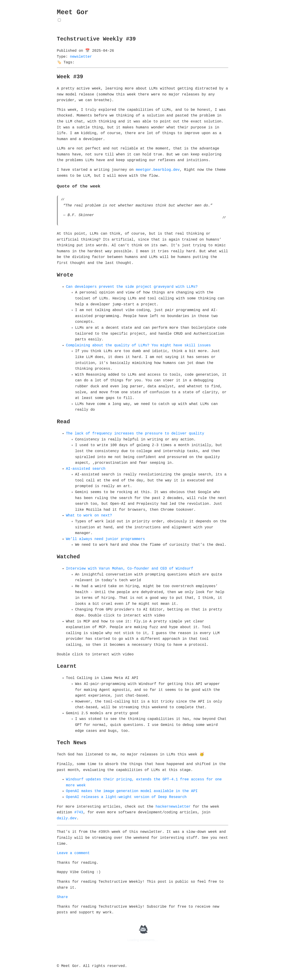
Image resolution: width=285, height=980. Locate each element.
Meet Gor (73, 12)
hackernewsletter (173, 807)
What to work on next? (89, 516)
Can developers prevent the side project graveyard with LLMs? (132, 287)
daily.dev (67, 818)
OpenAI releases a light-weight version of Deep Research (126, 797)
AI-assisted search (86, 469)
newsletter (81, 57)
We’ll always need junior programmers (106, 539)
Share (62, 897)
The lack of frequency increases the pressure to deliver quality (135, 434)
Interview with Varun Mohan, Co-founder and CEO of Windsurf (130, 569)
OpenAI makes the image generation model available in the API (132, 791)
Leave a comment (73, 853)
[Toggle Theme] (59, 20)
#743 (79, 812)
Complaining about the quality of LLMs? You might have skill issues (139, 345)
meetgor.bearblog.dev (158, 170)
